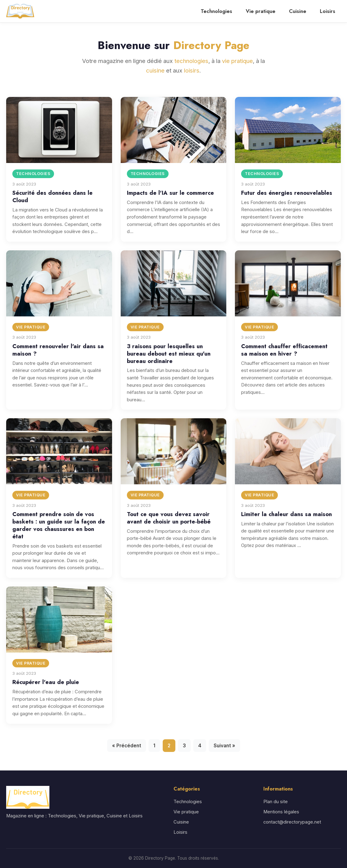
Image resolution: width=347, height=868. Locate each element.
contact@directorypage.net (292, 822)
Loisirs (328, 11)
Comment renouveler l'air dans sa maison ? (58, 350)
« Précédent (127, 746)
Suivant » (224, 746)
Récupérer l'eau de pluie (46, 682)
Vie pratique (261, 11)
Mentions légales (281, 812)
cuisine (155, 70)
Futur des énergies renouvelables (287, 193)
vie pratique (237, 61)
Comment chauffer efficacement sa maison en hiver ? (284, 350)
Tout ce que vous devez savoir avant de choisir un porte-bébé (169, 518)
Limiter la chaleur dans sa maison (286, 514)
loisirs (192, 70)
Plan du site (276, 802)
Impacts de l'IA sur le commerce (170, 193)
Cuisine (298, 11)
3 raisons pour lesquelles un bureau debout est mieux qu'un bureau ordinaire (169, 354)
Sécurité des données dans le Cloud (52, 196)
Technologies (216, 11)
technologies (191, 61)
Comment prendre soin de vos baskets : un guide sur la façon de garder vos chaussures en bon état (59, 525)
